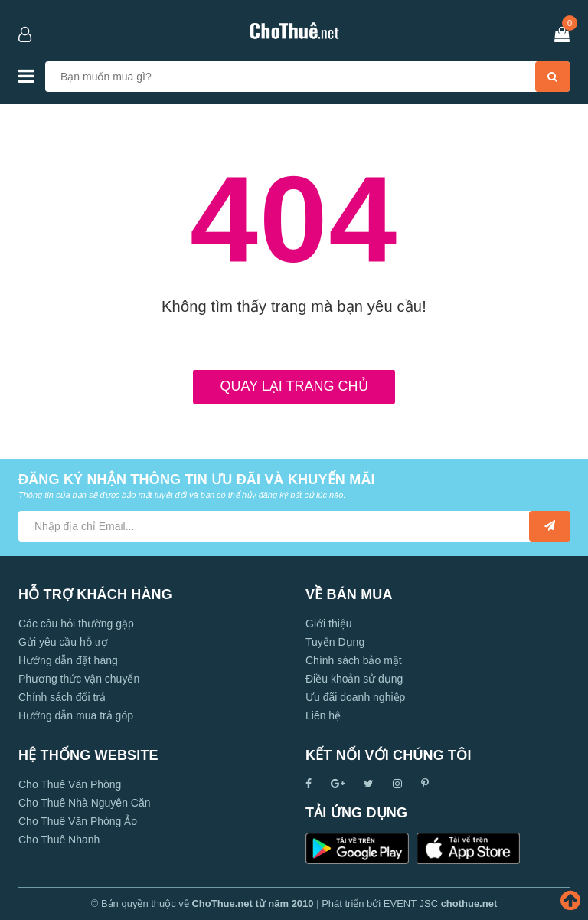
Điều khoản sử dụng (354, 679)
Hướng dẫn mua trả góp (76, 715)
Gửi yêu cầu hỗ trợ (63, 642)
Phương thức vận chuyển (79, 679)
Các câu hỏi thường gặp (76, 624)
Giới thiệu (329, 624)
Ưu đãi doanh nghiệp (355, 697)
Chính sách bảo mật (354, 660)
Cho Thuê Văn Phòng (70, 784)
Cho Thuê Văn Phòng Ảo (78, 821)
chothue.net (469, 904)
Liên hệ (323, 715)
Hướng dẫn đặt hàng (68, 660)
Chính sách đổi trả (62, 697)
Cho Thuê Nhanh (59, 840)
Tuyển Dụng (335, 642)
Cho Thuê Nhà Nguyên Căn (85, 803)
